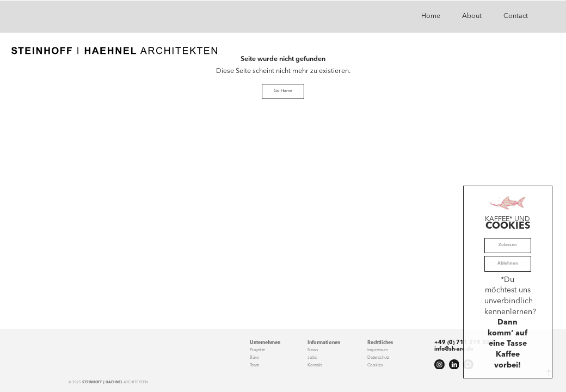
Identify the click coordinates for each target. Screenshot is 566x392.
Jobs (312, 358)
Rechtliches (380, 343)
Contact (516, 16)
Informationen (324, 343)
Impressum (378, 350)
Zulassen (508, 245)
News (313, 350)
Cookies (375, 365)
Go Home (283, 91)
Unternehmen (265, 343)
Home (431, 16)
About (472, 16)
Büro (254, 358)
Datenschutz (378, 358)
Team (255, 365)
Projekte (257, 350)
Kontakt (315, 365)
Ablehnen (508, 264)
